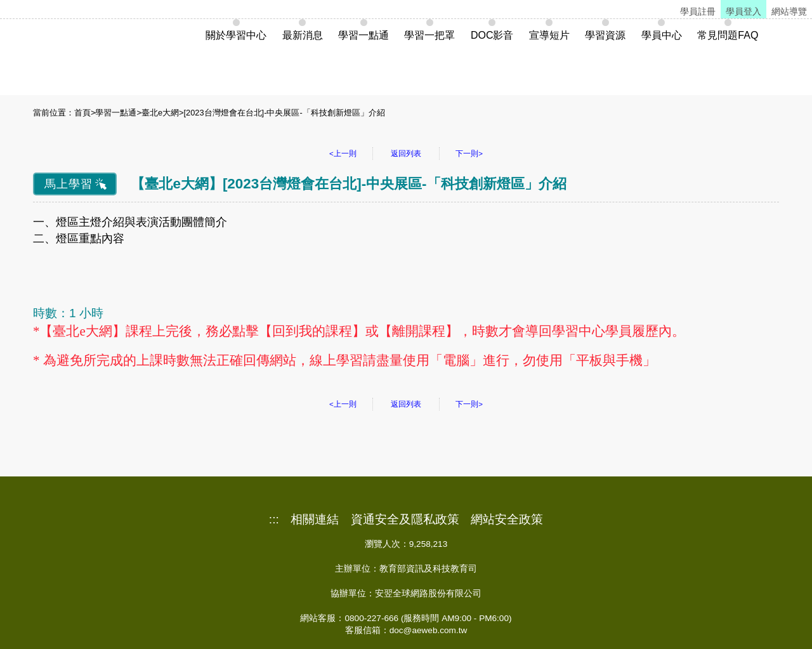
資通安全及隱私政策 (405, 520)
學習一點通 (116, 113)
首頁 (82, 113)
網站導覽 (789, 11)
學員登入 (743, 11)
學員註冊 (698, 11)
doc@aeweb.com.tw (429, 630)
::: (274, 520)
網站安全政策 (507, 520)
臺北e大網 (160, 113)
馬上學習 (69, 184)
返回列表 (406, 154)
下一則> (469, 154)
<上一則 (343, 154)
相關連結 (315, 520)
